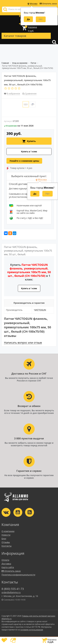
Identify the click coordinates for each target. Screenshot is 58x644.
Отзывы (6, 542)
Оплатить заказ (48, 4)
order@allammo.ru (11, 592)
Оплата (5, 560)
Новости (6, 535)
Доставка (6, 564)
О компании (8, 531)
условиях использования (32, 630)
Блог (4, 539)
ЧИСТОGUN (40, 310)
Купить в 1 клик (29, 152)
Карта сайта (8, 567)
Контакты (7, 546)
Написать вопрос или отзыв (23, 343)
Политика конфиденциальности (18, 575)
